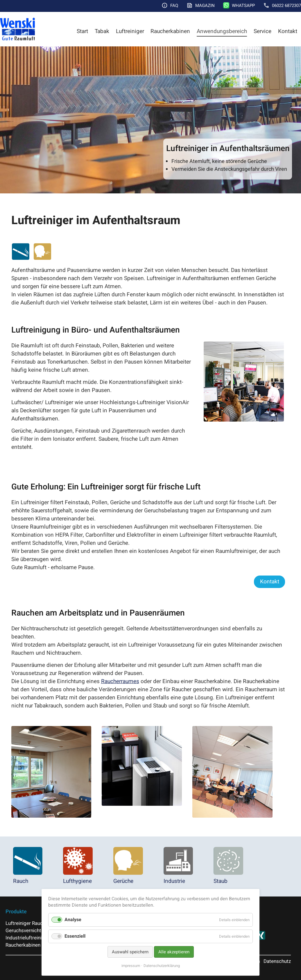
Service (263, 31)
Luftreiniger (130, 31)
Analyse (73, 920)
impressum (131, 966)
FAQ (174, 6)
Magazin (205, 6)
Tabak (102, 31)
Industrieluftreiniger (27, 938)
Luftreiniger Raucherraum (33, 923)
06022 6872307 (286, 6)
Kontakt (288, 31)
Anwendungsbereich (222, 31)
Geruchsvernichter (26, 931)
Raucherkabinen (170, 31)
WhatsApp (243, 6)
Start (82, 31)
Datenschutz (277, 961)
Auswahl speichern (130, 952)
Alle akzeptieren (174, 952)
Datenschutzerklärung (162, 966)
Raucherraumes (120, 681)
